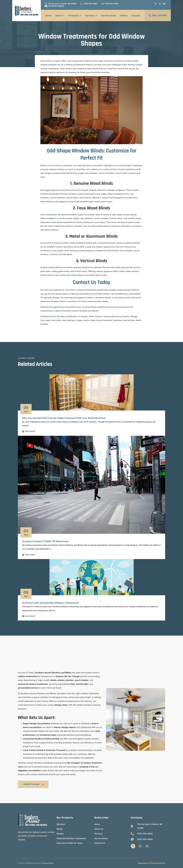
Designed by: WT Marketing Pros (152, 863)
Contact (136, 16)
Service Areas (109, 16)
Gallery (124, 16)
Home (48, 16)
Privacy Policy (48, 863)
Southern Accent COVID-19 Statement (45, 541)
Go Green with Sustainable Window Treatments (51, 603)
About (60, 16)
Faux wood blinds (49, 215)
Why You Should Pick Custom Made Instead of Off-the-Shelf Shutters (64, 418)
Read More (29, 431)
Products (75, 16)
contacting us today (50, 311)
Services (91, 16)
